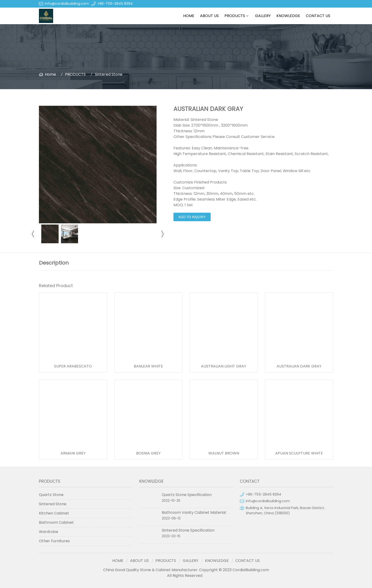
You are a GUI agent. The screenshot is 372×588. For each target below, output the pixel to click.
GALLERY (263, 16)
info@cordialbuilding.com (67, 4)
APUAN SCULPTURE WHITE (299, 453)
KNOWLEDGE (288, 16)
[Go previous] (33, 234)
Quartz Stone (51, 495)
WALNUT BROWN (224, 453)
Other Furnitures (54, 541)
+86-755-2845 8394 (115, 4)
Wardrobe (49, 532)
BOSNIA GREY (148, 453)
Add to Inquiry (192, 217)
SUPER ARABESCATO (73, 366)
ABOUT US (209, 16)
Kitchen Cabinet (54, 513)
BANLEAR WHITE (148, 366)
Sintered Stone (109, 74)
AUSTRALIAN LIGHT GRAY (224, 366)
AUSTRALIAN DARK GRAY (299, 366)
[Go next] (162, 234)
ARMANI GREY (73, 453)
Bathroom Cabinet (56, 522)
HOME (189, 16)
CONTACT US (318, 16)
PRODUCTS (235, 16)
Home (50, 74)
